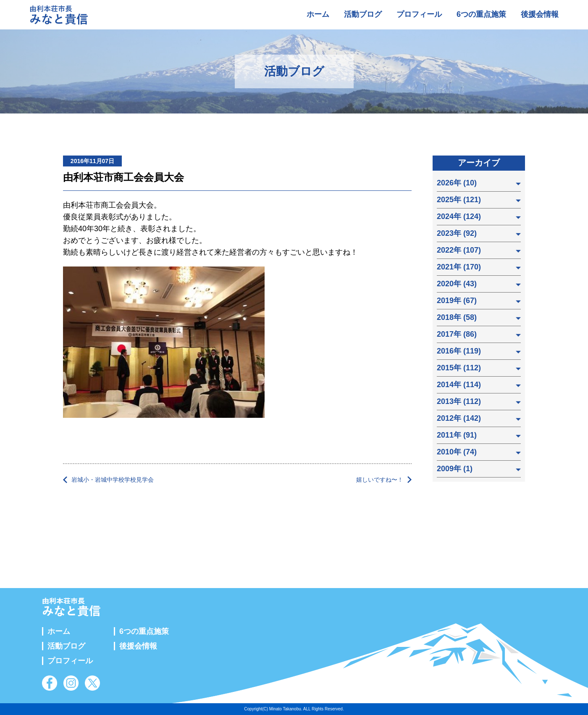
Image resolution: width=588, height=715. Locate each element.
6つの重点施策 (481, 14)
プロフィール (419, 14)
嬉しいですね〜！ (380, 480)
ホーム (318, 14)
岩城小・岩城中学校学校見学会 (113, 480)
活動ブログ (363, 14)
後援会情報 (540, 14)
